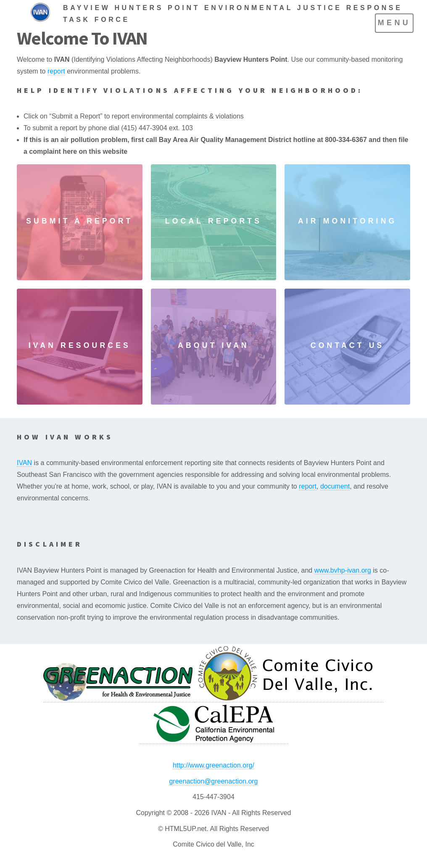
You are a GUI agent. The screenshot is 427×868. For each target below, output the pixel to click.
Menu (394, 23)
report (56, 71)
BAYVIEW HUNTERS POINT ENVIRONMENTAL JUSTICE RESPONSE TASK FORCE (233, 14)
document (335, 486)
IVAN (24, 463)
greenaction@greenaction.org (213, 781)
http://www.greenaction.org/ (213, 765)
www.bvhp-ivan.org (343, 570)
